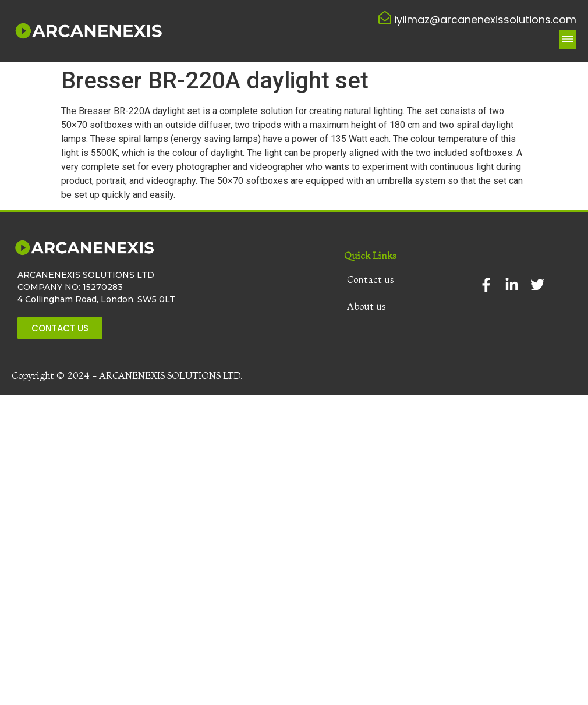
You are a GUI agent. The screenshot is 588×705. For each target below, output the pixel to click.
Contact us (371, 279)
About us (366, 306)
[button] (568, 40)
